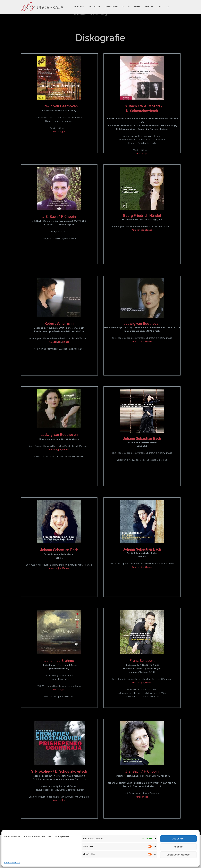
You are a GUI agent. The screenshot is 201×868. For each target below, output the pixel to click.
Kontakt (150, 7)
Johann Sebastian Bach (142, 439)
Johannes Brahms (59, 661)
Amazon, (58, 690)
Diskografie (111, 7)
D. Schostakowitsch (142, 111)
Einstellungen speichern (178, 855)
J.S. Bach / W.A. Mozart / (142, 106)
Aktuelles (95, 7)
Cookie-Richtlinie (12, 863)
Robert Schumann (59, 323)
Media (137, 7)
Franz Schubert (142, 661)
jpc (64, 132)
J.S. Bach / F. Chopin (59, 217)
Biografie (79, 7)
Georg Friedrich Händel (142, 216)
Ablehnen (178, 847)
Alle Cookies (178, 839)
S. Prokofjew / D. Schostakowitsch (59, 771)
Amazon (57, 132)
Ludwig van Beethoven (59, 106)
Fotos (126, 7)
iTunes (149, 230)
